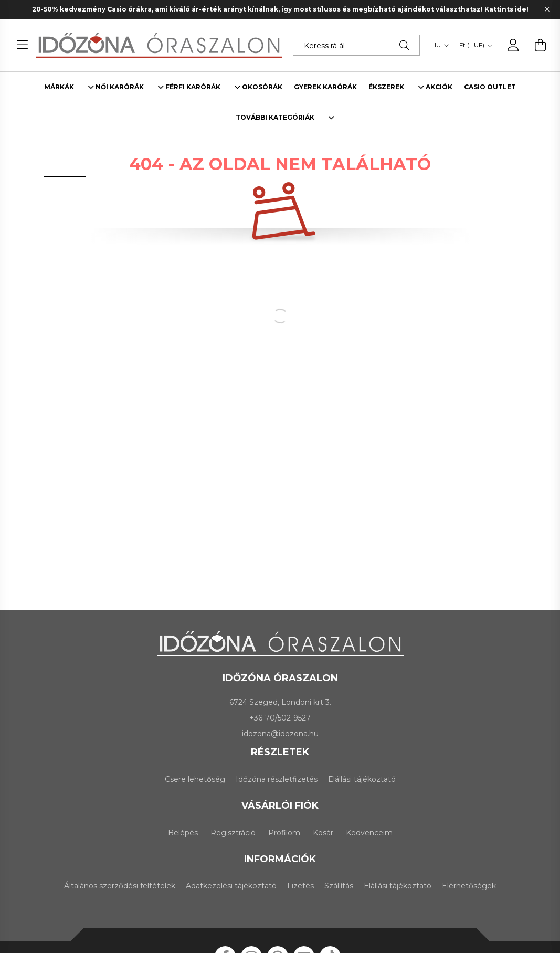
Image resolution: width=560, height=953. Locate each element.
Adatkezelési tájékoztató (231, 886)
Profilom (284, 833)
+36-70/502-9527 (280, 718)
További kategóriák (275, 118)
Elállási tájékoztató (362, 779)
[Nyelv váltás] (437, 45)
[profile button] (513, 45)
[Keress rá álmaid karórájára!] (356, 45)
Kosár (323, 833)
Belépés (183, 833)
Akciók (439, 87)
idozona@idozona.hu (280, 734)
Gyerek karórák (325, 87)
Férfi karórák (193, 87)
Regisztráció (233, 833)
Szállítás (339, 886)
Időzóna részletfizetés (277, 779)
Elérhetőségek (469, 886)
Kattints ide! (506, 9)
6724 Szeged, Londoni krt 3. (280, 702)
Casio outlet (490, 87)
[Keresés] (404, 45)
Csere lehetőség (195, 779)
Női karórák (120, 87)
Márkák (59, 87)
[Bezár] (547, 9)
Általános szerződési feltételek (120, 886)
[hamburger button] (23, 45)
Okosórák (262, 87)
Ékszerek (386, 87)
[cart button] (541, 45)
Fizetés (300, 886)
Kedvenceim (369, 833)
